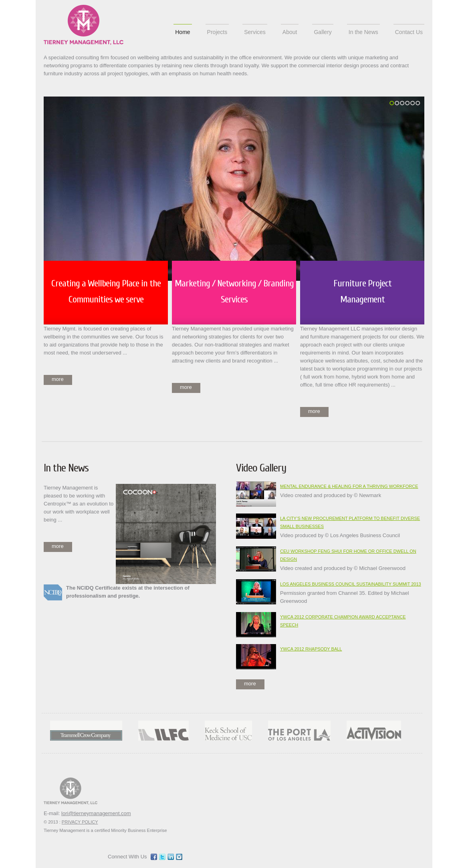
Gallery (323, 32)
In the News (363, 32)
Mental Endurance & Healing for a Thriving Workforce (349, 486)
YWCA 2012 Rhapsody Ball (311, 649)
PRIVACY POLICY (80, 822)
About (290, 32)
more (58, 379)
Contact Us (409, 32)
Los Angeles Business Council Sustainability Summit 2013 (351, 584)
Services (255, 32)
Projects (217, 32)
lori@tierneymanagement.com (96, 813)
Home (183, 32)
